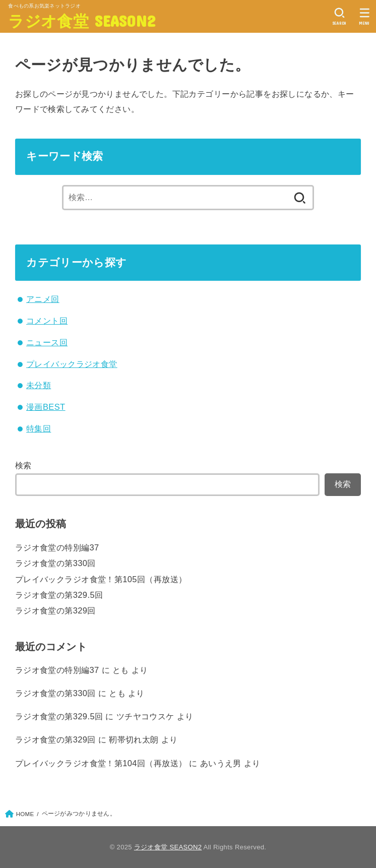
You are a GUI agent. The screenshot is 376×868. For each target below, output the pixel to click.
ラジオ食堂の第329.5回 (59, 595)
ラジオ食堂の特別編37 (57, 547)
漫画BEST (46, 407)
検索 (23, 465)
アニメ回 (43, 299)
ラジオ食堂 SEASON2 (82, 20)
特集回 (39, 428)
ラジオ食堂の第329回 (55, 610)
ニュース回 (47, 342)
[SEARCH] (339, 17)
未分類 (39, 385)
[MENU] (365, 17)
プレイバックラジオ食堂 (72, 364)
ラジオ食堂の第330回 (55, 563)
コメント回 (47, 321)
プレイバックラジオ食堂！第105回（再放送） (101, 579)
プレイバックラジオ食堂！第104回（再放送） (101, 763)
